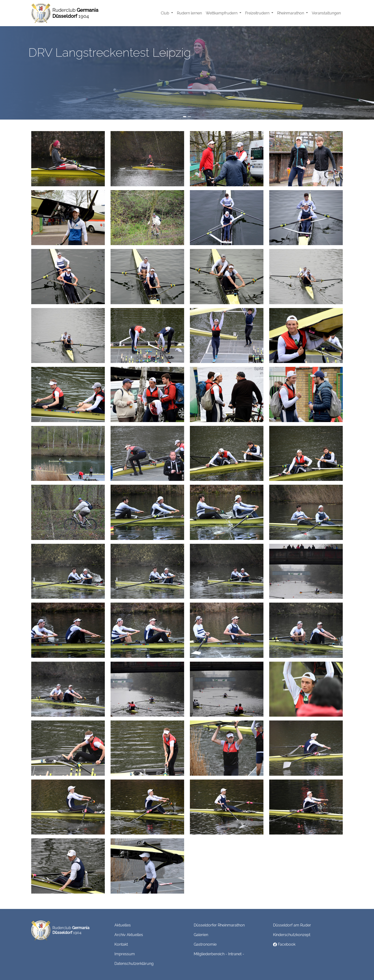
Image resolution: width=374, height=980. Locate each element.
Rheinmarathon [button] (291, 13)
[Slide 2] (189, 117)
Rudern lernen (189, 13)
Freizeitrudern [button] (258, 13)
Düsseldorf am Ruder (292, 925)
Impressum (125, 954)
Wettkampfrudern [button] (222, 13)
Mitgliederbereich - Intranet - (219, 954)
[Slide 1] (185, 117)
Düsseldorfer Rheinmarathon (219, 925)
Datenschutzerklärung (134, 964)
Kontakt (121, 944)
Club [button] (165, 13)
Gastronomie (205, 944)
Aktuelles (123, 925)
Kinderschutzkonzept (292, 935)
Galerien (201, 935)
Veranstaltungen (326, 13)
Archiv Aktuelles (129, 935)
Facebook (284, 944)
